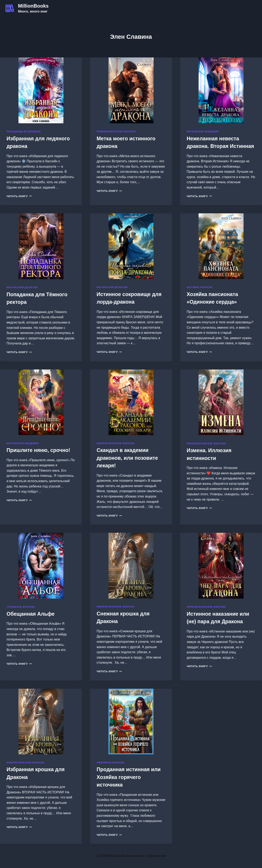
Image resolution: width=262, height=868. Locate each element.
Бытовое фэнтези (199, 287)
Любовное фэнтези (110, 763)
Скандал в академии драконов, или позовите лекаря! (127, 458)
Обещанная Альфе (31, 614)
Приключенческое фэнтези (116, 132)
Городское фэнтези (21, 607)
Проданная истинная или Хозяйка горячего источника (129, 777)
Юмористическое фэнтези (116, 443)
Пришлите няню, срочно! (38, 450)
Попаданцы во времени (24, 132)
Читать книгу (19, 196)
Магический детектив (22, 287)
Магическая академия (203, 132)
